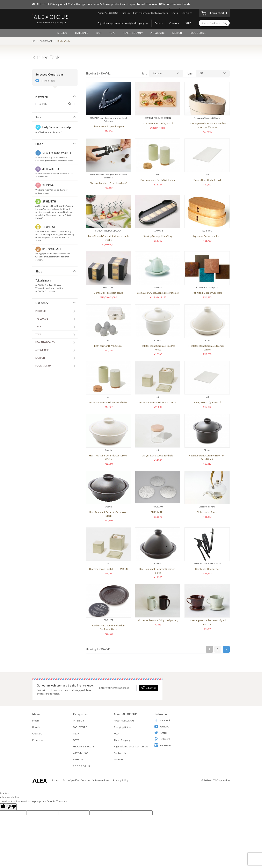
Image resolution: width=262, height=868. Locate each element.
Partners (119, 759)
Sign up (126, 13)
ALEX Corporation (220, 780)
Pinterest (162, 739)
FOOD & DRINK (198, 33)
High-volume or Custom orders (151, 13)
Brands (159, 23)
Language (187, 13)
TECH (99, 33)
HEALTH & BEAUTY (133, 33)
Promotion (38, 740)
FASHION (177, 33)
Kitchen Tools (48, 81)
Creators (174, 23)
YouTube (162, 727)
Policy (55, 780)
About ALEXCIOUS (108, 13)
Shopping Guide (122, 727)
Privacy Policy (121, 780)
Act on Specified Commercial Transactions (86, 780)
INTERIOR (62, 33)
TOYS (112, 33)
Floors (36, 721)
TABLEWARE (81, 33)
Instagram (163, 745)
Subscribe (149, 688)
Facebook (162, 720)
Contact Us (120, 753)
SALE (188, 23)
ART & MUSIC (158, 33)
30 (201, 73)
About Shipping (122, 740)
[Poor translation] (11, 807)
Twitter (161, 733)
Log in (175, 13)
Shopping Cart (213, 14)
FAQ (116, 734)
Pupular (157, 73)
